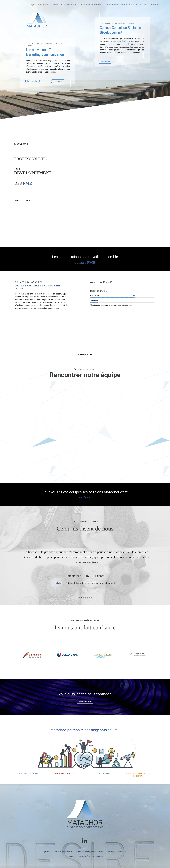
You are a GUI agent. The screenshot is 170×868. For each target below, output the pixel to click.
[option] (85, 566)
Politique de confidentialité (77, 856)
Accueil (17, 5)
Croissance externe (91, 5)
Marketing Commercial (65, 5)
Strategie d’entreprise (37, 5)
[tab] (79, 597)
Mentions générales (96, 856)
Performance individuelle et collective (126, 5)
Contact (155, 5)
